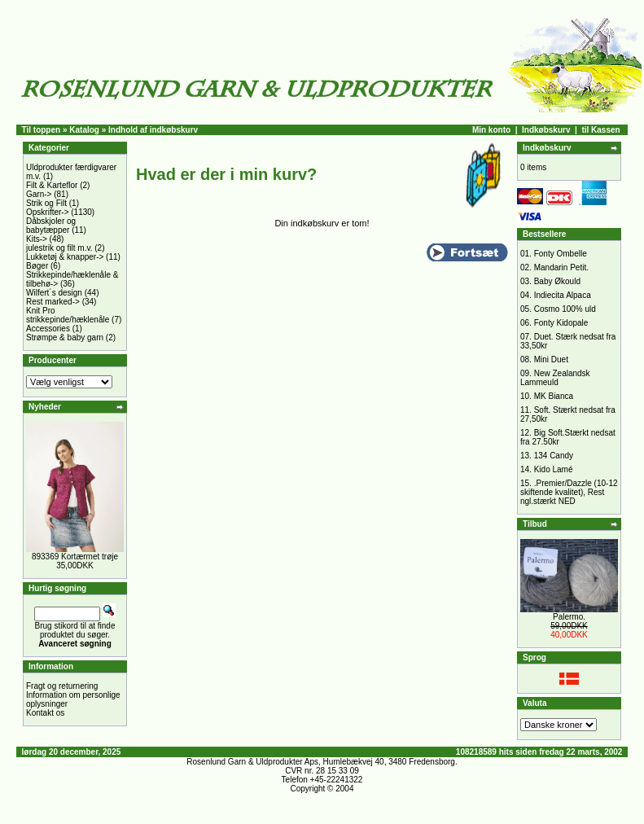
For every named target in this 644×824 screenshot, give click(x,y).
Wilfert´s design (54, 293)
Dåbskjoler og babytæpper (51, 226)
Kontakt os (45, 713)
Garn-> (39, 194)
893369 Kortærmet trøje (75, 557)
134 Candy (554, 456)
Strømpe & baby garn (65, 337)
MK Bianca (554, 396)
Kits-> (37, 239)
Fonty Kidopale (561, 323)
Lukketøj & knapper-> (65, 257)
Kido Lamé (554, 469)
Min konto (491, 130)
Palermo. (569, 617)
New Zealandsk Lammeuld (555, 378)
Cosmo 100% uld (565, 309)
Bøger (37, 266)
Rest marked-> (53, 302)
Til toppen (42, 130)
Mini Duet (551, 359)
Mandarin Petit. (561, 267)
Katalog (84, 130)
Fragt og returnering (62, 686)
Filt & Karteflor (52, 185)
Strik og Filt (46, 203)
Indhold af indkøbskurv (153, 130)
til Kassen (600, 130)
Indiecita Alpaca (563, 295)
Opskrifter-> (48, 212)
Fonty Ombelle (561, 254)
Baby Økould (557, 281)
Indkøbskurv (546, 130)
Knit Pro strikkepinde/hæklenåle (68, 315)
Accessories (48, 329)
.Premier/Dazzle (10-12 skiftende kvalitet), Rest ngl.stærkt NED (569, 492)
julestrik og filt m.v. (59, 248)
